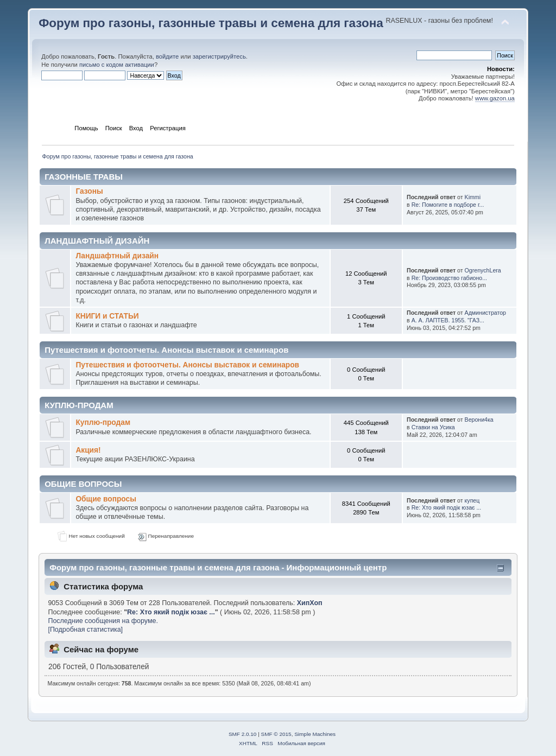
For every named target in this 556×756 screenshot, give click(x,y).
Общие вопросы (106, 499)
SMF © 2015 (276, 734)
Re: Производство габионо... (449, 278)
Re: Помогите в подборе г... (448, 205)
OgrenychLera (483, 270)
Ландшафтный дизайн (117, 256)
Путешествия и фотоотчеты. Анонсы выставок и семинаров (187, 365)
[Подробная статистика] (85, 630)
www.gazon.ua (495, 98)
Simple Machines (315, 734)
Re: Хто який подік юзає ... (447, 507)
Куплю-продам (103, 423)
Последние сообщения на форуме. (103, 621)
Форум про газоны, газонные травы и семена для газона (211, 23)
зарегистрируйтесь (219, 56)
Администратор (485, 313)
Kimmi (473, 197)
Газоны (89, 191)
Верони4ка (479, 420)
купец (472, 500)
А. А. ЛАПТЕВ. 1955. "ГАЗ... (448, 320)
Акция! (88, 450)
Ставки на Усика (433, 427)
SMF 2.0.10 (243, 734)
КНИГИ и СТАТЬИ (107, 316)
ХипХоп (310, 603)
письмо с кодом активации (117, 65)
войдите (167, 56)
